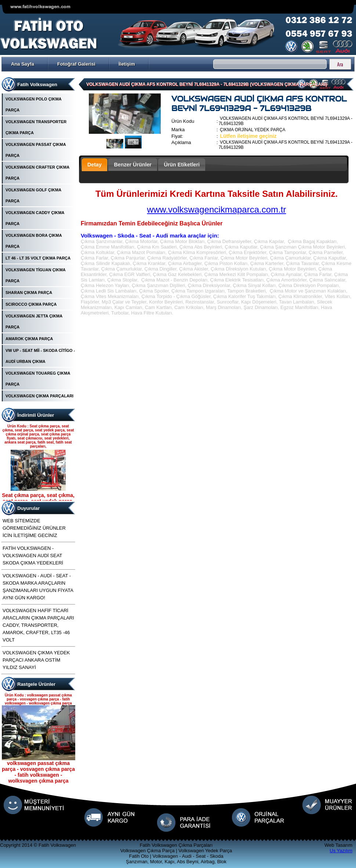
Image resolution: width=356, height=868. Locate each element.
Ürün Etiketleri (182, 165)
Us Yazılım (341, 851)
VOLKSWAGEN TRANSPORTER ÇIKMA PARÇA (36, 127)
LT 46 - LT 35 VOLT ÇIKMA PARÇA (38, 258)
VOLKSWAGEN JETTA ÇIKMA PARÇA (34, 321)
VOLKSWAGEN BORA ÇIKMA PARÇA (34, 241)
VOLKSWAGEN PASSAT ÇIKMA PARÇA (36, 150)
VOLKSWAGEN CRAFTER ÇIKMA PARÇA (37, 173)
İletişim (127, 64)
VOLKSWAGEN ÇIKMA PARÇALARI (39, 396)
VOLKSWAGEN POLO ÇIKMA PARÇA (33, 104)
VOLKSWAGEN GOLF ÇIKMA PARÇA (33, 195)
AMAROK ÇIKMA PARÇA (29, 339)
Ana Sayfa (23, 64)
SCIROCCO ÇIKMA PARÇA (31, 304)
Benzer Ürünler (133, 165)
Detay (95, 165)
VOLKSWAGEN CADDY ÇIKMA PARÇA (35, 218)
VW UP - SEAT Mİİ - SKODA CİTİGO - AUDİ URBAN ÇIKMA (40, 356)
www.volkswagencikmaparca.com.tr (217, 209)
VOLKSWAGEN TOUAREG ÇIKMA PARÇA (38, 379)
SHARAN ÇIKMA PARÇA (29, 293)
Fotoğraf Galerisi (76, 64)
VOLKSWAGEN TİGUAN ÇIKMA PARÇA (35, 275)
